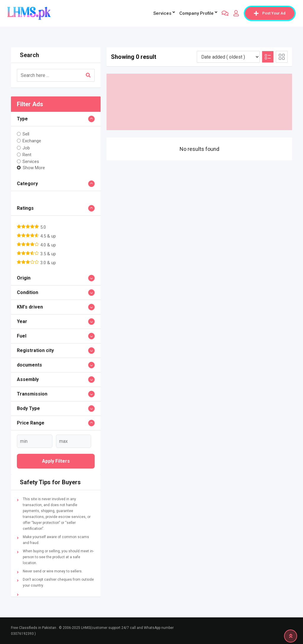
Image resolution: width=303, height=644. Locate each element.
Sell (26, 134)
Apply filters (56, 461)
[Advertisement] (199, 102)
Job (26, 148)
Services (162, 13)
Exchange (32, 141)
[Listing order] (228, 57)
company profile (196, 13)
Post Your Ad (270, 13)
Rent (27, 155)
